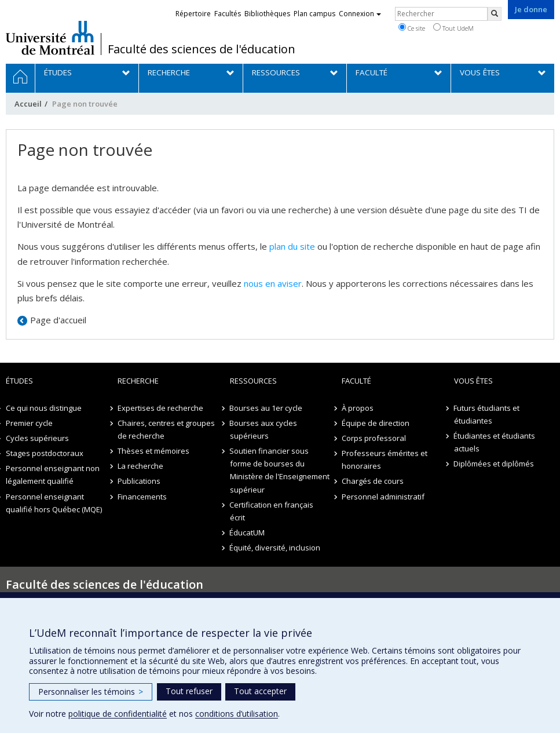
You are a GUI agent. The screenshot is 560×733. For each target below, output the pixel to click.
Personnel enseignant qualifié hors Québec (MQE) (54, 503)
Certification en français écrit (272, 511)
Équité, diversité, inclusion (275, 548)
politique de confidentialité (118, 714)
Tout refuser (189, 691)
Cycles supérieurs (37, 438)
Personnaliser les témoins (91, 692)
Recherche (138, 381)
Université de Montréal (50, 38)
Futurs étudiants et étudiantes (487, 414)
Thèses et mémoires (153, 451)
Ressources (253, 381)
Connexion (360, 14)
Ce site (412, 28)
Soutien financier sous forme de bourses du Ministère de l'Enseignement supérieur (280, 470)
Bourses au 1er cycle (266, 408)
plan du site (292, 246)
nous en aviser (273, 283)
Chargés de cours (373, 481)
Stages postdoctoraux (45, 453)
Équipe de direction (376, 423)
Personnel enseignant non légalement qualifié (53, 475)
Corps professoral (374, 438)
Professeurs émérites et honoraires (385, 460)
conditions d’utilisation (237, 714)
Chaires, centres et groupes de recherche (166, 429)
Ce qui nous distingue (44, 408)
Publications (139, 481)
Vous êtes (473, 381)
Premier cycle (29, 423)
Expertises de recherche (160, 408)
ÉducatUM (248, 533)
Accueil (28, 104)
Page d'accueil (58, 320)
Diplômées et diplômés (494, 464)
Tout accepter (260, 691)
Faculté (356, 381)
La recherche (140, 466)
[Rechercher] (495, 14)
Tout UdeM (453, 28)
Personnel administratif (383, 497)
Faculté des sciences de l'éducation (202, 49)
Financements (142, 497)
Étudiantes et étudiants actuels (495, 442)
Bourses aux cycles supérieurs (264, 429)
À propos (358, 408)
